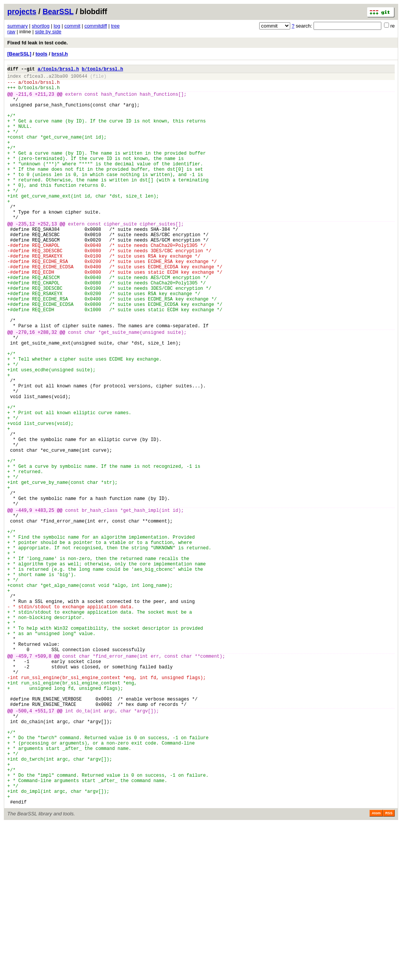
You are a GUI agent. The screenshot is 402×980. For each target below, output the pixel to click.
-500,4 (24, 847)
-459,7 (24, 781)
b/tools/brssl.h (102, 70)
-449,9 (24, 604)
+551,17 (44, 847)
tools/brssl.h (42, 86)
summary (17, 26)
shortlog (41, 26)
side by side (48, 32)
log (57, 26)
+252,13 (47, 257)
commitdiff (96, 26)
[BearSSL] (19, 54)
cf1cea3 (33, 78)
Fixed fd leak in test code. (38, 43)
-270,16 (25, 388)
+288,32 (47, 388)
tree (115, 26)
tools (42, 54)
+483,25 (44, 604)
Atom (376, 969)
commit (72, 26)
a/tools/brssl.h (58, 70)
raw (11, 32)
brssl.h (60, 54)
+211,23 (44, 100)
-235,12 (25, 257)
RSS (389, 969)
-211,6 (24, 100)
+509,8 (43, 781)
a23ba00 (58, 78)
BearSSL (58, 11)
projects (22, 11)
